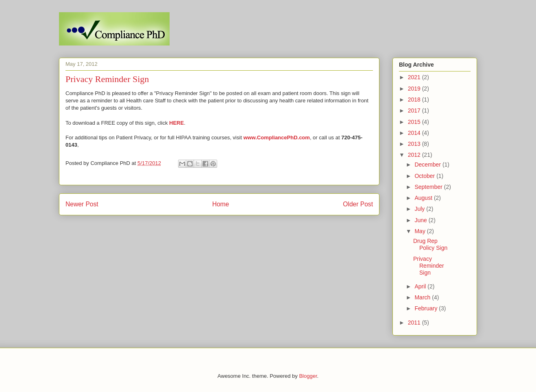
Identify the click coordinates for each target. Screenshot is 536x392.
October (425, 176)
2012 (415, 155)
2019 (415, 89)
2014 (415, 133)
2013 (415, 144)
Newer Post (82, 204)
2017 (415, 110)
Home (221, 204)
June (421, 220)
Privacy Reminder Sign (429, 266)
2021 (415, 77)
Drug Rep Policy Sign (430, 244)
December (428, 165)
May (421, 231)
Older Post (358, 204)
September (429, 187)
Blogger (308, 376)
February (427, 308)
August (424, 198)
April (421, 286)
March (423, 297)
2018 (415, 100)
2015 (415, 122)
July (420, 209)
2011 (415, 323)
